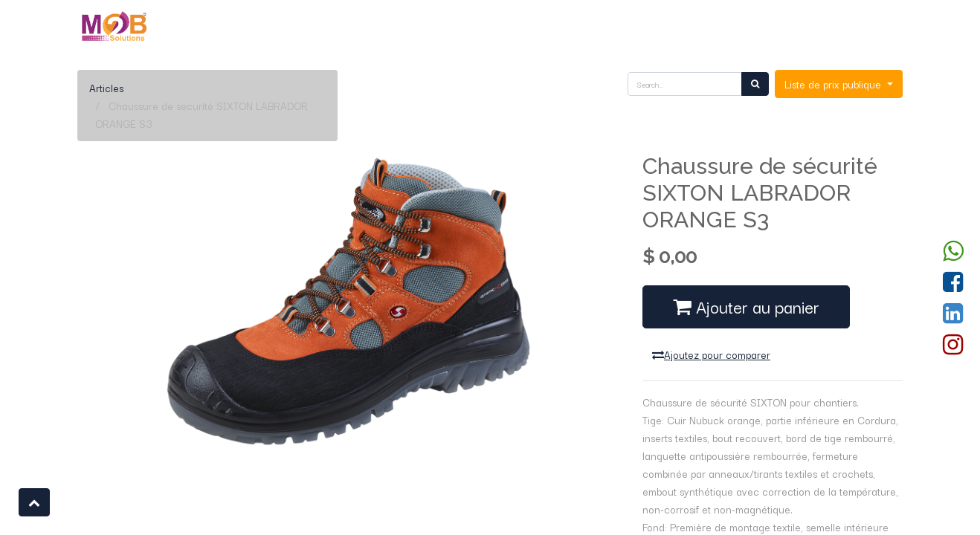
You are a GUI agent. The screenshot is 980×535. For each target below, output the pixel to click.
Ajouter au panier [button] (746, 306)
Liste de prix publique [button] (834, 84)
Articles (106, 88)
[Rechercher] (755, 84)
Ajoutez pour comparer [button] (711, 354)
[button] (34, 502)
